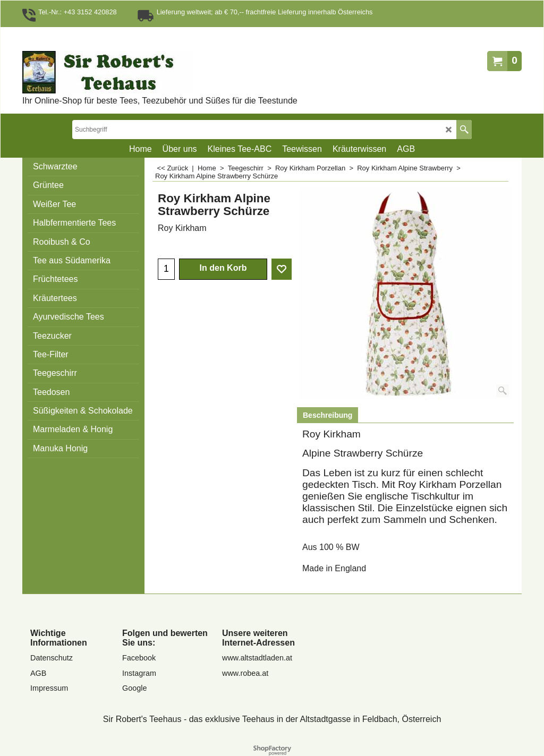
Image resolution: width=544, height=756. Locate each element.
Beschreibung (328, 415)
